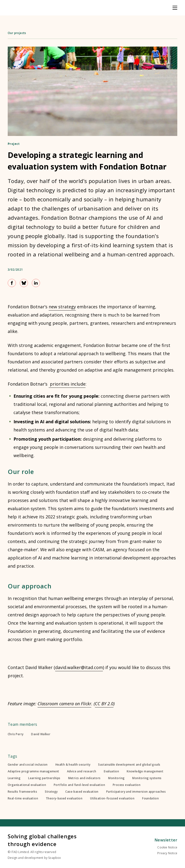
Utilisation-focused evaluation (112, 798)
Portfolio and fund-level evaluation (79, 785)
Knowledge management (145, 771)
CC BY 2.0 (104, 704)
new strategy (62, 307)
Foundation (150, 798)
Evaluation (111, 771)
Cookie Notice (167, 847)
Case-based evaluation (82, 792)
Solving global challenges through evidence (42, 840)
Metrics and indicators (84, 778)
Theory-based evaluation (64, 798)
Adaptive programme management (33, 771)
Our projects (17, 33)
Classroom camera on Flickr (64, 704)
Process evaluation (127, 785)
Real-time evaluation (23, 798)
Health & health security (73, 765)
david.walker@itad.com (79, 667)
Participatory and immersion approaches (136, 792)
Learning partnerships (44, 778)
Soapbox (54, 858)
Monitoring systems (147, 778)
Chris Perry (16, 734)
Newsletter (166, 840)
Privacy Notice (167, 853)
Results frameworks (22, 792)
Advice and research (82, 771)
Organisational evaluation (27, 785)
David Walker (41, 734)
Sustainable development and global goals (129, 765)
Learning (14, 778)
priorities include (67, 384)
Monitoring (116, 778)
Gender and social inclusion (28, 765)
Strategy (51, 792)
